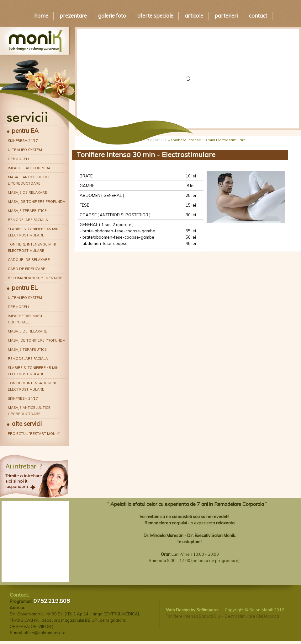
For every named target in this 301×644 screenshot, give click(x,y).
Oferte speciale (155, 16)
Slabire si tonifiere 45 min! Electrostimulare (34, 232)
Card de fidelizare (26, 269)
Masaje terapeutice (27, 211)
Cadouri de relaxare (29, 260)
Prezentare (73, 16)
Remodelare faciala (28, 220)
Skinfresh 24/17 (23, 141)
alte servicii (27, 424)
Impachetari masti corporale (26, 319)
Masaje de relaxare (27, 192)
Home (41, 16)
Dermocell (19, 159)
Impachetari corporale (31, 168)
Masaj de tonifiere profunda (37, 202)
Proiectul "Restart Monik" (34, 434)
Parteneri (226, 16)
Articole (194, 16)
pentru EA (25, 131)
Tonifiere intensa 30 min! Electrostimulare (32, 247)
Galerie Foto (112, 16)
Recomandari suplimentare (35, 278)
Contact (258, 16)
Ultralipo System (25, 150)
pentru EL (25, 288)
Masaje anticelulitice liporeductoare (29, 180)
